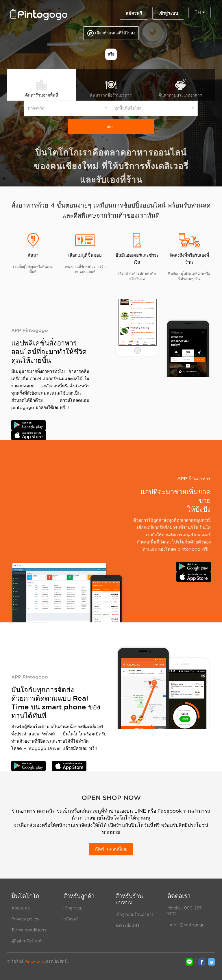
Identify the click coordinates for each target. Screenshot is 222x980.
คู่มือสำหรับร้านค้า (27, 941)
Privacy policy (25, 919)
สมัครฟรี (134, 13)
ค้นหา (111, 126)
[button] (68, 108)
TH (200, 12)
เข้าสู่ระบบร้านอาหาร (135, 914)
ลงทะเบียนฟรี (127, 925)
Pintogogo (34, 961)
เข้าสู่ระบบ (168, 13)
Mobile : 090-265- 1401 (185, 911)
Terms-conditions (29, 930)
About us (21, 908)
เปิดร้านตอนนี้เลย (111, 849)
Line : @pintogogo (186, 925)
